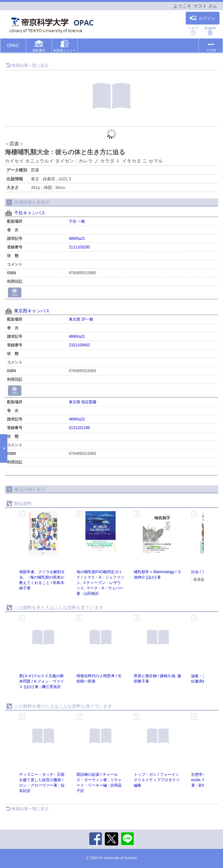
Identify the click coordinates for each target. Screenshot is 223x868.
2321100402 (79, 345)
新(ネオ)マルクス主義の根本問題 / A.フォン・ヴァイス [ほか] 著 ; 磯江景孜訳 (42, 681)
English (210, 31)
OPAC (13, 45)
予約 (15, 293)
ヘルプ (193, 31)
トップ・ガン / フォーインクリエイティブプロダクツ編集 (157, 780)
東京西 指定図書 (83, 402)
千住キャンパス (30, 213)
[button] (39, 47)
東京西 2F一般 (81, 319)
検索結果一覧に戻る (27, 65)
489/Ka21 (77, 239)
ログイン (202, 18)
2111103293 (79, 247)
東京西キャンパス (32, 311)
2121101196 (79, 428)
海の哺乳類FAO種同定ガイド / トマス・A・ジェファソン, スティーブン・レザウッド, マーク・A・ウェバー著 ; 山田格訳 (100, 583)
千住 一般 (77, 221)
